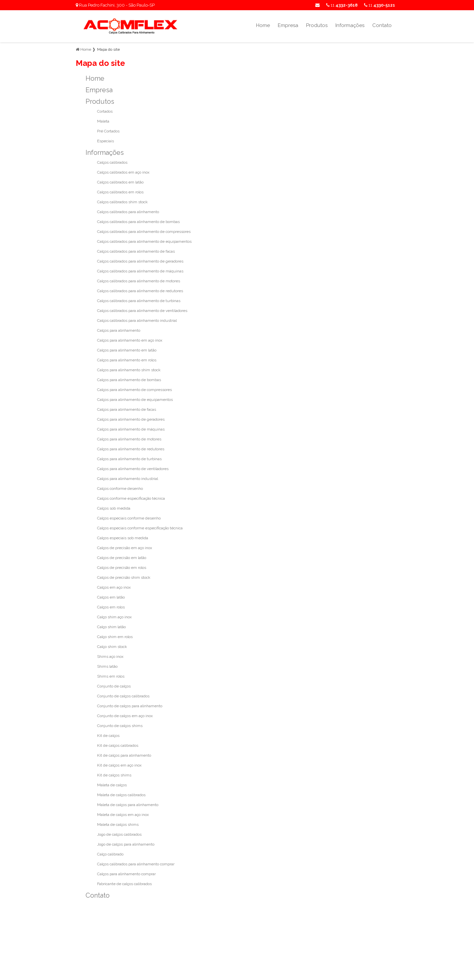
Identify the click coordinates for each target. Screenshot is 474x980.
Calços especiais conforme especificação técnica (140, 528)
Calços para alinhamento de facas (127, 409)
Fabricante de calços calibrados (124, 884)
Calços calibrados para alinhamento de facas (136, 251)
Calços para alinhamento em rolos (127, 360)
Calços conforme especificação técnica (131, 498)
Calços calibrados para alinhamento (128, 212)
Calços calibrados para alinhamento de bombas (138, 222)
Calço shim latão (111, 627)
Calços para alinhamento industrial (128, 479)
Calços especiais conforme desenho (129, 518)
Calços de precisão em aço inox (125, 548)
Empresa (288, 25)
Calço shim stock (112, 647)
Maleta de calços (112, 785)
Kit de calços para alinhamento (124, 755)
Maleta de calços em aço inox (123, 815)
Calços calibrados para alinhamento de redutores (140, 291)
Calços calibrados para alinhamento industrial (137, 321)
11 (380, 5)
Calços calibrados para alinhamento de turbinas (139, 301)
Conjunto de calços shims (120, 726)
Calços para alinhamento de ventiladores (133, 469)
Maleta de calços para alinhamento (128, 805)
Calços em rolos (111, 607)
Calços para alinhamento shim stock (129, 370)
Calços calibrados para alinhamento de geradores (140, 261)
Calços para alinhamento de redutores (131, 449)
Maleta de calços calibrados (121, 795)
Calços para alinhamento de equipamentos (135, 400)
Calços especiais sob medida (123, 538)
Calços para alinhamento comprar (126, 874)
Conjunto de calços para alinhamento (130, 706)
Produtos (317, 25)
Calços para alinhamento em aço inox (130, 340)
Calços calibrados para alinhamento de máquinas (140, 271)
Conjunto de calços (114, 686)
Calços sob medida (114, 508)
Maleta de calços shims (118, 825)
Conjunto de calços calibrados (123, 696)
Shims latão (107, 666)
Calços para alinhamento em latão (127, 350)
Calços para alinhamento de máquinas (131, 429)
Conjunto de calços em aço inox (125, 716)
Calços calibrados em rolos (120, 192)
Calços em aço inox (114, 587)
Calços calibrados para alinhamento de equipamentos (144, 241)
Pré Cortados (108, 131)
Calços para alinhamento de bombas (129, 380)
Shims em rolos (111, 676)
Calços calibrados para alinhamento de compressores (144, 232)
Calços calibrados (112, 162)
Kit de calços (108, 736)
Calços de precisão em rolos (122, 568)
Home (263, 25)
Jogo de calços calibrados (119, 834)
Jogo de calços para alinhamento (126, 844)
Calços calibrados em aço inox (123, 172)
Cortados (105, 111)
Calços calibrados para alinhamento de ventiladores (142, 311)
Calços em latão (111, 597)
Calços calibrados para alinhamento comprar (136, 864)
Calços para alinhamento (119, 330)
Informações (350, 25)
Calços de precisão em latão (122, 558)
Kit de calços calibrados (118, 745)
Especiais (105, 141)
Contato (382, 25)
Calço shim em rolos (115, 637)
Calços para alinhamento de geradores (131, 419)
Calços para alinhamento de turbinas (129, 459)
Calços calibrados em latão (120, 182)
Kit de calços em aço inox (119, 765)
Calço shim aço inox (114, 617)
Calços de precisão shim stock (124, 577)
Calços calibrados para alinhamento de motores (139, 281)
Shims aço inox (110, 657)
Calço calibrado (110, 854)
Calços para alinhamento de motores (129, 439)
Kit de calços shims (114, 775)
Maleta (103, 121)
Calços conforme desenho (120, 489)
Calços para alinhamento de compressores (134, 390)
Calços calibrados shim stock (122, 202)
